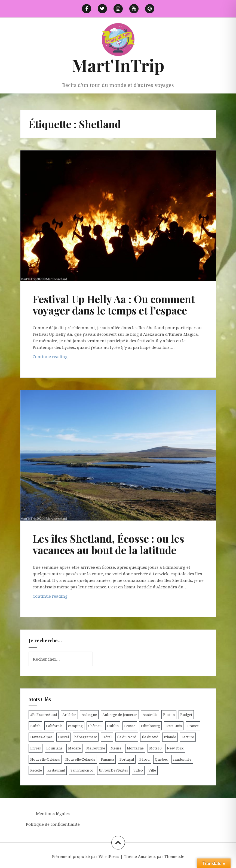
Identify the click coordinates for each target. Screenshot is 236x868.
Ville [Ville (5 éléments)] (152, 770)
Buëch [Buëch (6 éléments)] (35, 726)
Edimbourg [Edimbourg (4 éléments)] (150, 726)
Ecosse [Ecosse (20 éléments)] (130, 726)
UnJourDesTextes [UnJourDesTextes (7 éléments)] (113, 770)
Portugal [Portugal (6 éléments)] (127, 759)
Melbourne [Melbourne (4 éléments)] (96, 748)
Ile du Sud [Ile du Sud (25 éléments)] (150, 737)
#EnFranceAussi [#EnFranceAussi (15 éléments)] (44, 715)
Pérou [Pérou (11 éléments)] (144, 759)
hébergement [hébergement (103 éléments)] (86, 737)
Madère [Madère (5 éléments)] (74, 748)
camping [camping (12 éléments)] (75, 726)
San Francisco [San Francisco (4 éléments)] (82, 770)
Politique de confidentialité (53, 824)
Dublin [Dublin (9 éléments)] (113, 726)
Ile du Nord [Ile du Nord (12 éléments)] (127, 737)
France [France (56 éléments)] (193, 726)
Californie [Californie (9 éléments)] (54, 726)
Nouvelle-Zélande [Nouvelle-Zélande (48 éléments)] (80, 759)
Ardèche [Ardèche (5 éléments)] (69, 715)
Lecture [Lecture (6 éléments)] (188, 737)
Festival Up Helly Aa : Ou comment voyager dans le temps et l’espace (114, 305)
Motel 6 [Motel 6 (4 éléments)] (155, 748)
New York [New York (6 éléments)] (175, 748)
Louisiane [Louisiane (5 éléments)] (54, 748)
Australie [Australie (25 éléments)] (150, 715)
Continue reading (59, 358)
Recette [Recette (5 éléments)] (36, 770)
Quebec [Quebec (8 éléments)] (161, 759)
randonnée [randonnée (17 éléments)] (182, 759)
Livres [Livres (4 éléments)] (36, 748)
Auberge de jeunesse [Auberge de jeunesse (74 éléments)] (120, 715)
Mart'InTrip (118, 65)
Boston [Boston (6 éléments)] (169, 715)
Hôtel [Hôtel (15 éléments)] (107, 737)
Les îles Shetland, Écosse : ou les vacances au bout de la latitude (108, 544)
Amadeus (147, 856)
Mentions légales (53, 813)
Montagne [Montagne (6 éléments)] (135, 748)
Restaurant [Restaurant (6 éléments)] (56, 770)
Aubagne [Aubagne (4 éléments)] (89, 715)
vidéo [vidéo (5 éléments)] (138, 770)
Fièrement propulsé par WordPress (86, 856)
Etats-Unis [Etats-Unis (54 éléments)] (174, 726)
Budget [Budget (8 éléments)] (186, 715)
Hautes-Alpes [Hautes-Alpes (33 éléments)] (41, 737)
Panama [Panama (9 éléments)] (107, 759)
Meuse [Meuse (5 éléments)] (116, 748)
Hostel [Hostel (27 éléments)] (63, 737)
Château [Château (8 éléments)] (95, 726)
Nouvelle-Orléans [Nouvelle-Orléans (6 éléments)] (45, 759)
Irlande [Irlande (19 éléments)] (170, 737)
